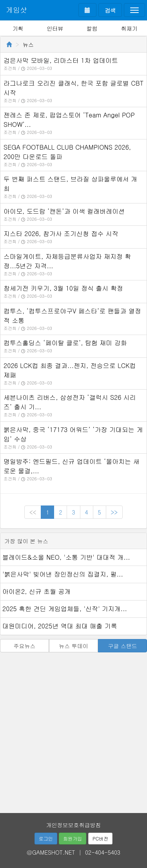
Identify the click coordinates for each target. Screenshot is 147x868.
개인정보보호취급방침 (74, 825)
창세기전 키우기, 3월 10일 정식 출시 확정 (63, 288)
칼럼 (92, 28)
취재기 (129, 28)
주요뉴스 (24, 646)
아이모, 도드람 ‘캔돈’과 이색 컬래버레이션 (64, 211)
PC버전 (100, 838)
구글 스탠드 (122, 646)
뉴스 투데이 (73, 646)
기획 (18, 28)
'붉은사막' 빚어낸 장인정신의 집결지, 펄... (63, 574)
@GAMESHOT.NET (51, 852)
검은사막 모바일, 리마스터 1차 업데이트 (61, 60)
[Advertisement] (73, 730)
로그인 (46, 838)
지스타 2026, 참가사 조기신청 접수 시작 (61, 233)
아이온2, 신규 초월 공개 (37, 591)
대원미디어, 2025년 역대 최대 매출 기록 (60, 626)
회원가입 (73, 838)
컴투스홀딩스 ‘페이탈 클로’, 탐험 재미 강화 (65, 343)
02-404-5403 (103, 852)
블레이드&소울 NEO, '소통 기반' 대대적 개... (66, 557)
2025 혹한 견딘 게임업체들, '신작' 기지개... (65, 609)
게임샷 (16, 10)
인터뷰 (55, 28)
